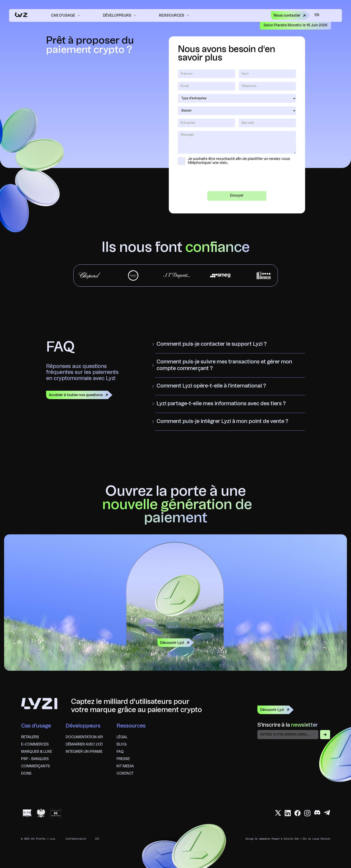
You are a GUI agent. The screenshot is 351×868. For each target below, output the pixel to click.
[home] (21, 15)
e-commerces (35, 745)
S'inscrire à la (288, 725)
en (317, 15)
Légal (122, 737)
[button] (66, 15)
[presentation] (237, 179)
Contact (125, 774)
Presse (123, 759)
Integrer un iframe (84, 752)
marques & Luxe (37, 752)
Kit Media (125, 766)
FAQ (120, 752)
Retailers (30, 737)
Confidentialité (76, 839)
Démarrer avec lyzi (84, 745)
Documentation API (84, 737)
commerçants (35, 766)
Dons (26, 774)
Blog (122, 745)
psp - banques (35, 759)
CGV (97, 839)
